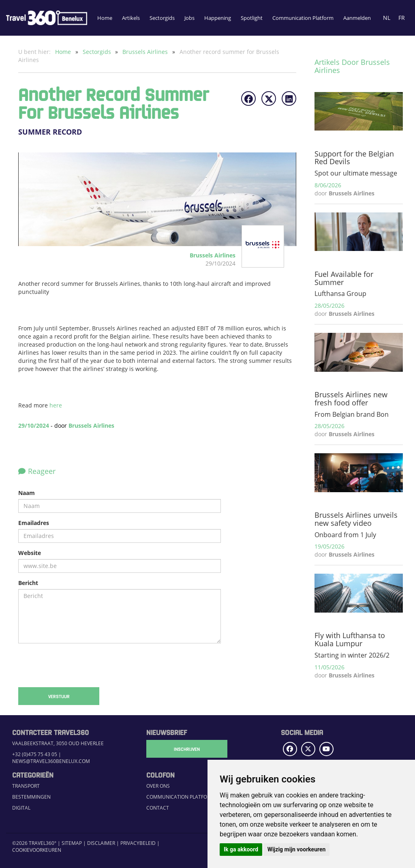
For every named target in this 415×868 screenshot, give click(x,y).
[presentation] (80, 665)
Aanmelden (357, 18)
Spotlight (252, 18)
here (56, 405)
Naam (27, 493)
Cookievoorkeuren (37, 850)
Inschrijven (187, 749)
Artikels (131, 18)
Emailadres (34, 523)
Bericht (28, 583)
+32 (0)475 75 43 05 (35, 754)
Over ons (158, 786)
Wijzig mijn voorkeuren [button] (297, 849)
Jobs (189, 18)
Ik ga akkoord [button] (241, 849)
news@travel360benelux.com (51, 761)
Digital (21, 808)
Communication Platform (303, 18)
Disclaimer (101, 843)
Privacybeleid (138, 843)
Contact (158, 808)
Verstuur (59, 696)
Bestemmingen (31, 797)
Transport (26, 786)
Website (30, 553)
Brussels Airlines (146, 52)
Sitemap (72, 843)
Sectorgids (162, 18)
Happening (218, 18)
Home (105, 18)
